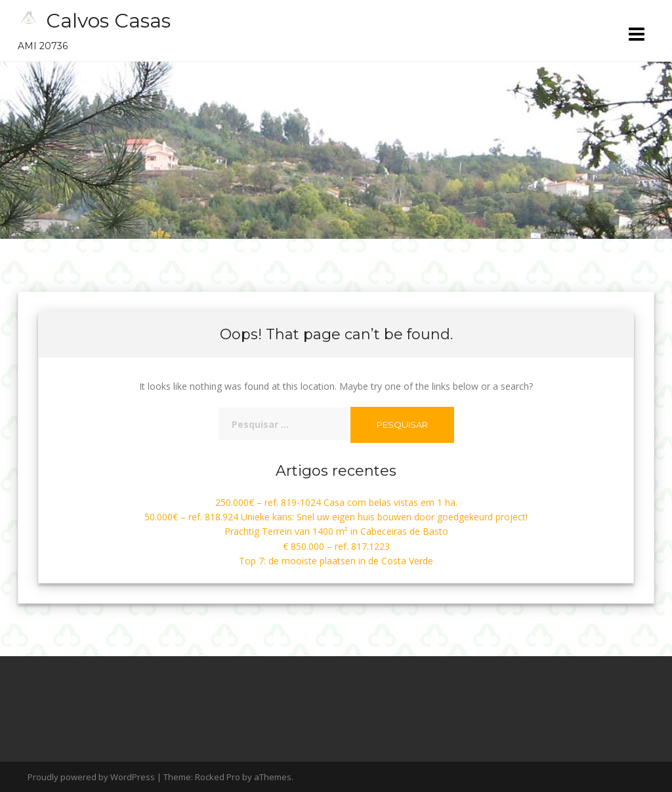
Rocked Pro (218, 777)
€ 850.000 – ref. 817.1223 (336, 546)
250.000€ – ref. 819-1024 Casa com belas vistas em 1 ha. (336, 502)
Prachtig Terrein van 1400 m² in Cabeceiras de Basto (336, 531)
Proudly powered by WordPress (91, 777)
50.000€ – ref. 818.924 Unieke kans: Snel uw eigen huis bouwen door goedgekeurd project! (336, 517)
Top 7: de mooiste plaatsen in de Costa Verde (336, 561)
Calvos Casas (108, 21)
